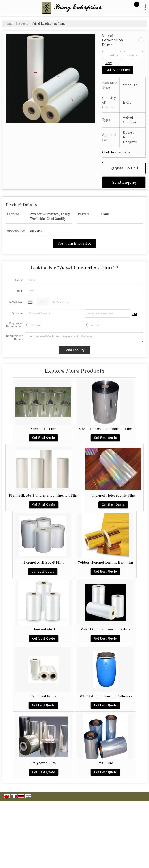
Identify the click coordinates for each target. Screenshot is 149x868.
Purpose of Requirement (14, 325)
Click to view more (116, 152)
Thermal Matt (44, 629)
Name (19, 280)
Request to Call (124, 168)
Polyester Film (44, 763)
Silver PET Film (44, 429)
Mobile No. (16, 302)
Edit (109, 63)
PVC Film (105, 763)
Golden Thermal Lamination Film (105, 563)
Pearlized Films (43, 696)
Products (22, 24)
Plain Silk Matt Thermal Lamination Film (44, 496)
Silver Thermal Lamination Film (105, 429)
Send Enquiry (125, 182)
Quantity (17, 313)
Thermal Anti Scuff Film (43, 563)
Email (19, 291)
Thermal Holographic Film (113, 496)
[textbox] (133, 55)
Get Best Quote (44, 438)
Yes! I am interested (74, 243)
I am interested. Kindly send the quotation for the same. (84, 338)
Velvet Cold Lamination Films (105, 629)
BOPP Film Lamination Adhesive (105, 696)
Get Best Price (118, 70)
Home (8, 24)
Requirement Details (14, 338)
